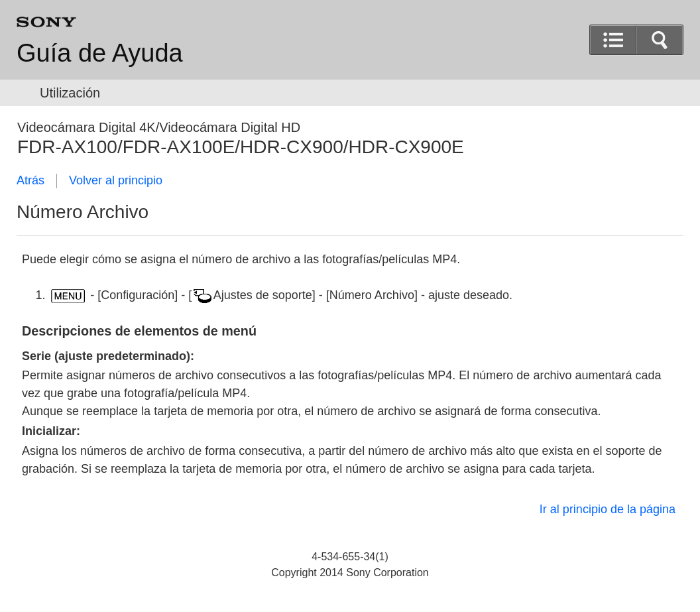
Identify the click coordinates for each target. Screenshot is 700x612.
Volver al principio (116, 180)
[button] (660, 40)
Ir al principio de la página (608, 509)
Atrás (30, 180)
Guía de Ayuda (100, 53)
